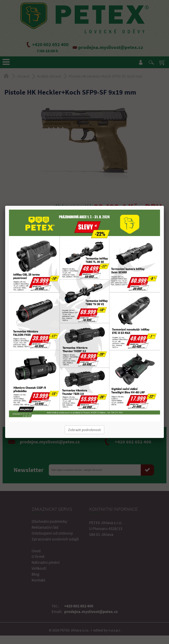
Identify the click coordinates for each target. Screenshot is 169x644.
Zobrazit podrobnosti (85, 430)
